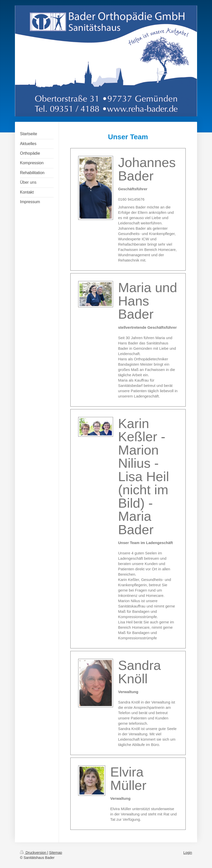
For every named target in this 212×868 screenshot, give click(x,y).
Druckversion (34, 853)
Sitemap (56, 853)
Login (188, 853)
